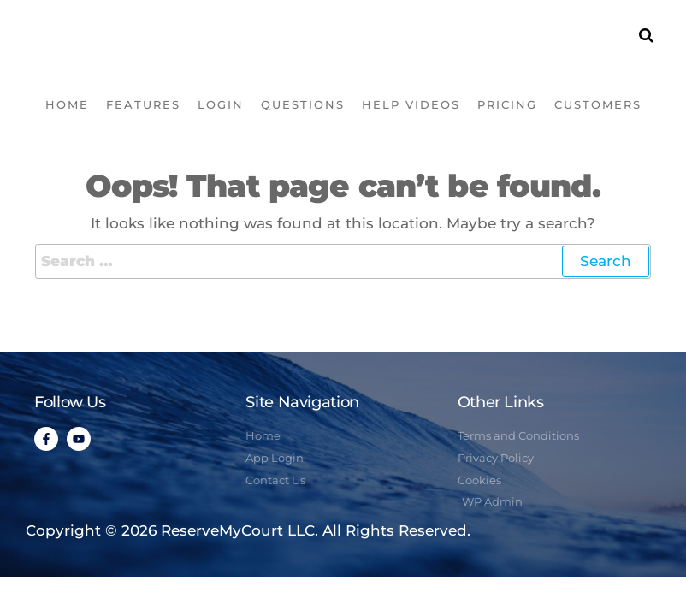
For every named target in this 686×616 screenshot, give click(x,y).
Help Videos (411, 104)
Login (221, 104)
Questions (303, 104)
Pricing (507, 104)
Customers (598, 104)
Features (143, 104)
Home (67, 104)
